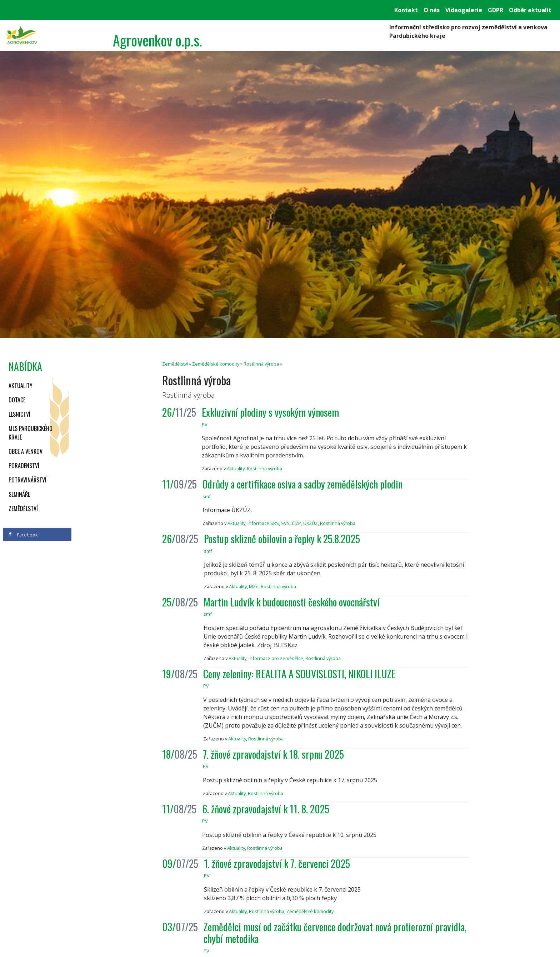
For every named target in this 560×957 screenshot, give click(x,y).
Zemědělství (23, 509)
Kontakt (406, 10)
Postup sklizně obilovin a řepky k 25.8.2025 (282, 539)
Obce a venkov (26, 451)
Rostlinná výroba (261, 364)
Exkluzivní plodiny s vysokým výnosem (270, 412)
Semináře (19, 494)
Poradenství (24, 466)
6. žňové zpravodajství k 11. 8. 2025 (266, 809)
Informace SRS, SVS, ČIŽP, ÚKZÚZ (283, 523)
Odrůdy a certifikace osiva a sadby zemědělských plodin (302, 484)
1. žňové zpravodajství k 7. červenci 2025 (277, 864)
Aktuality (21, 386)
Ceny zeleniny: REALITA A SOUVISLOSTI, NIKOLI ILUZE (299, 674)
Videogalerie (464, 10)
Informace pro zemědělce (276, 658)
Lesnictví (19, 414)
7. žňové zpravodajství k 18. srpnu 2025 (273, 754)
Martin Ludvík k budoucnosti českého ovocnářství (292, 602)
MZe (254, 586)
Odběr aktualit (530, 10)
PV (205, 425)
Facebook (23, 535)
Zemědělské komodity (216, 364)
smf (207, 496)
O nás (432, 10)
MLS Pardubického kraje (31, 433)
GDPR (496, 10)
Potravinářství (27, 480)
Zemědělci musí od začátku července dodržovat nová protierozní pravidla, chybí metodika (335, 933)
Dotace (17, 400)
